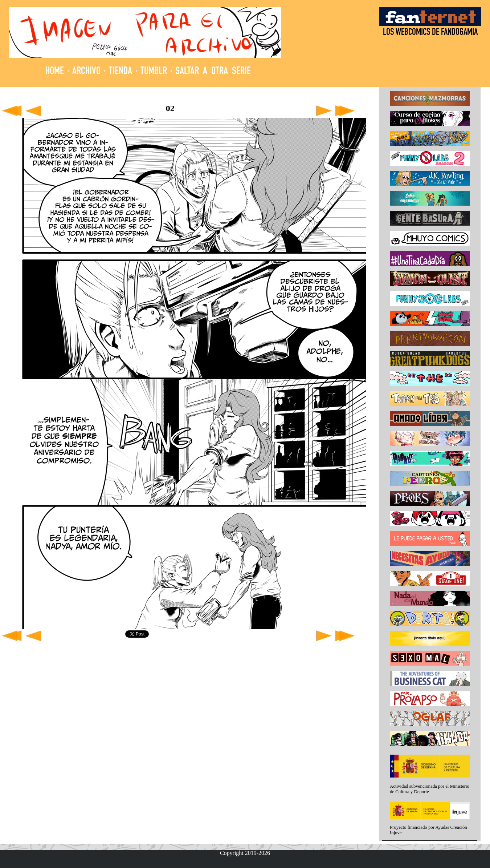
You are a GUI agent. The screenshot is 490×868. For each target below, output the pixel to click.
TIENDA (121, 72)
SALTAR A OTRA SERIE (213, 72)
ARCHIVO (86, 72)
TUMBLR (154, 72)
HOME (55, 72)
